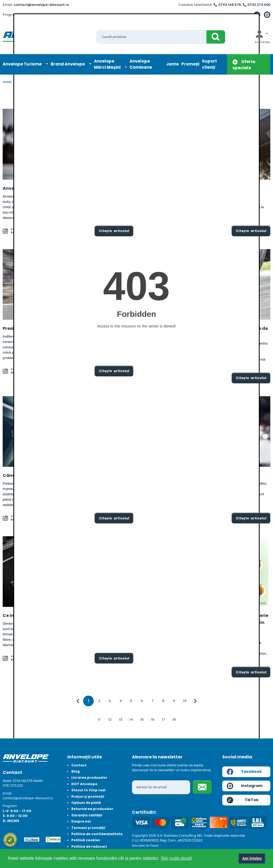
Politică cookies (86, 840)
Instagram (245, 786)
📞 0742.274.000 (256, 5)
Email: (7, 793)
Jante (172, 64)
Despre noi (81, 821)
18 (174, 720)
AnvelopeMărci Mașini (108, 64)
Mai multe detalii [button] (177, 858)
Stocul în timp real (88, 790)
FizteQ (154, 846)
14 (131, 720)
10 (185, 701)
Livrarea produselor (89, 778)
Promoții (190, 64)
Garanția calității (87, 815)
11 (99, 720)
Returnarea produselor (92, 809)
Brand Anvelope (68, 64)
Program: (10, 806)
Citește (114, 231)
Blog (75, 771)
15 (142, 720)
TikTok (243, 800)
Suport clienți (209, 64)
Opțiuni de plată (86, 803)
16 (153, 720)
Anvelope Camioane (141, 64)
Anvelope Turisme (23, 64)
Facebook (244, 772)
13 (121, 720)
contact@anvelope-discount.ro (41, 5)
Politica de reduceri (89, 846)
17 (163, 720)
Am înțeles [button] (252, 858)
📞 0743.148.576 (227, 5)
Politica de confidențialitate (97, 834)
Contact (79, 765)
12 (110, 720)
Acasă (7, 82)
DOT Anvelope (84, 784)
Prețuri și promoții (88, 796)
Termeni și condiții (88, 828)
